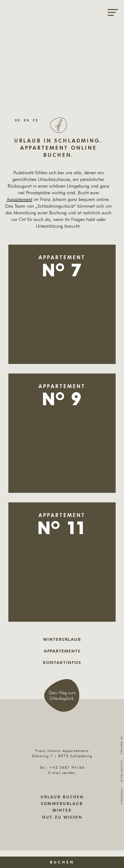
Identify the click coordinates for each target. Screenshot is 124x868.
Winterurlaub (62, 639)
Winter (62, 810)
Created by (122, 737)
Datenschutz (122, 771)
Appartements (62, 651)
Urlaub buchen (62, 797)
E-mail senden (62, 773)
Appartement (19, 199)
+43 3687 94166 (67, 767)
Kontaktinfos (62, 663)
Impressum (122, 796)
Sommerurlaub (62, 804)
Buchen (62, 862)
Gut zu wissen (62, 817)
